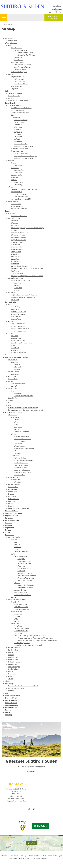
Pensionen (9, 518)
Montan (17, 544)
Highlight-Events (12, 516)
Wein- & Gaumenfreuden (17, 600)
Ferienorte (15, 362)
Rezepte (17, 621)
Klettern (14, 180)
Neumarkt (18, 547)
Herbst (8, 712)
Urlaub (8, 355)
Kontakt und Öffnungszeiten (24, 396)
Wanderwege (19, 165)
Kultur (8, 91)
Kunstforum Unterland (25, 588)
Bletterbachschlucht (24, 568)
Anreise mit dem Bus (18, 326)
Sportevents (15, 264)
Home (4, 24)
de (51, 12)
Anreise (11, 321)
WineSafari (18, 626)
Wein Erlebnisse (17, 48)
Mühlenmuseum (20, 451)
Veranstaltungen (14, 667)
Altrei (16, 422)
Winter (11, 187)
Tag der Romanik (17, 273)
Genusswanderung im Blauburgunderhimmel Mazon (35, 638)
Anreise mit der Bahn (18, 324)
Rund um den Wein (18, 62)
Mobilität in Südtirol (18, 314)
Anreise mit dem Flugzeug (20, 328)
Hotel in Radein (14, 501)
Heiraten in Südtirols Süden (21, 281)
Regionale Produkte (18, 77)
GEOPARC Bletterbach (22, 436)
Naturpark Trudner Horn (20, 149)
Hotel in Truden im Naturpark (19, 508)
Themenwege (16, 117)
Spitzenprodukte (20, 69)
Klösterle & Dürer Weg (25, 573)
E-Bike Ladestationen (18, 340)
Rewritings (9, 683)
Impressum (12, 403)
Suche (7, 532)
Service (11, 333)
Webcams (15, 336)
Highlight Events (14, 218)
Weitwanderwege (17, 151)
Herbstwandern (20, 475)
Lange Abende (16, 252)
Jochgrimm (18, 427)
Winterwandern (17, 192)
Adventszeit (12, 293)
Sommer (11, 161)
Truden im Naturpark (22, 432)
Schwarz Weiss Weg (21, 144)
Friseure (17, 290)
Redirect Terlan (11, 703)
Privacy (11, 405)
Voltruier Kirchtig (20, 458)
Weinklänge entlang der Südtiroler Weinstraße (27, 276)
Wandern (14, 163)
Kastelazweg (18, 141)
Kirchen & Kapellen (21, 592)
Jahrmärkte (15, 225)
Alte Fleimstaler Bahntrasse (20, 113)
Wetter (14, 345)
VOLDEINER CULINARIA (22, 465)
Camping (9, 525)
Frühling (8, 715)
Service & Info (10, 302)
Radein (17, 429)
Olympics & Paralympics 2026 (21, 199)
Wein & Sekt (15, 602)
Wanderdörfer (13, 489)
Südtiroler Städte (14, 96)
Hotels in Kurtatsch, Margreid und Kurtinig (23, 408)
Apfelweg (17, 139)
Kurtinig (17, 369)
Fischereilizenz (16, 319)
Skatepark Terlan (12, 698)
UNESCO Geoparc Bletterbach (21, 108)
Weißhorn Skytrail (20, 468)
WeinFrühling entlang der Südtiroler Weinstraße (28, 228)
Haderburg (21, 566)
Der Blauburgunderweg (25, 53)
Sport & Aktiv (13, 379)
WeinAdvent (15, 300)
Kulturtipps (12, 376)
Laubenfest (15, 254)
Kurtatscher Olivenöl (21, 84)
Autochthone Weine (21, 607)
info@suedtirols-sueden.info (16, 801)
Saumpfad (18, 134)
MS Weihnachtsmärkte (16, 688)
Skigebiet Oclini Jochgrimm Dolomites (24, 189)
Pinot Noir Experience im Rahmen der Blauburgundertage (37, 640)
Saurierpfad (18, 137)
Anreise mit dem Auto (19, 331)
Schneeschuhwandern (22, 194)
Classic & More (16, 256)
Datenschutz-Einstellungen (53, 856)
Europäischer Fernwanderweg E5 (26, 156)
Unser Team (15, 309)
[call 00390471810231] (17, 798)
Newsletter (15, 350)
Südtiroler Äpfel (20, 81)
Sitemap (10, 24)
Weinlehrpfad (19, 122)
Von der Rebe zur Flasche (23, 65)
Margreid (18, 367)
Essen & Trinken (14, 477)
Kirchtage (15, 223)
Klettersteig (18, 185)
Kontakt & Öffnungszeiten (20, 307)
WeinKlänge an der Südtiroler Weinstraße (28, 645)
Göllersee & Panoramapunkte (24, 448)
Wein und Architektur (22, 628)
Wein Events (18, 60)
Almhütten (18, 482)
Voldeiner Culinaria (18, 242)
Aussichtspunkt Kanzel (25, 580)
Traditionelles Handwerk (23, 595)
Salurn (17, 549)
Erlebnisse (12, 213)
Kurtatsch (18, 364)
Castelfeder (10, 535)
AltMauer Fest (16, 245)
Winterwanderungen (21, 197)
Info (10, 304)
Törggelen (15, 89)
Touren (11, 679)
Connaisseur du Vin (21, 631)
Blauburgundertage (18, 235)
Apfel (16, 619)
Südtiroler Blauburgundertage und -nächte (29, 635)
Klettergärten (19, 182)
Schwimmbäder (17, 175)
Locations (18, 283)
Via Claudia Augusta (18, 110)
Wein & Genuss (11, 43)
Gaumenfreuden (17, 612)
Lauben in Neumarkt (24, 564)
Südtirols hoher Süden (14, 412)
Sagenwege (18, 132)
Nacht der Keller (17, 247)
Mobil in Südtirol (12, 511)
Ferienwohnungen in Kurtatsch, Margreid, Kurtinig (26, 410)
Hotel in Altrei (13, 506)
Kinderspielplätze (17, 206)
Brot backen (18, 444)
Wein (10, 45)
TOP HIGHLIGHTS (14, 105)
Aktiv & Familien (14, 484)
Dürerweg (18, 129)
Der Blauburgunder (24, 561)
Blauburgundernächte (19, 237)
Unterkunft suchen (54, 18)
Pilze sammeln (16, 316)
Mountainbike (19, 170)
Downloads (15, 348)
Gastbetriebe (16, 480)
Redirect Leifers (11, 707)
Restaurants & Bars (18, 86)
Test (7, 693)
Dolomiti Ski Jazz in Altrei (20, 233)
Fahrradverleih (16, 338)
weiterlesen (31, 771)
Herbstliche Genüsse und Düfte (22, 266)
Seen (13, 115)
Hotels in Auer (13, 657)
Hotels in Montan (14, 660)
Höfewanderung (20, 127)
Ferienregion (10, 38)
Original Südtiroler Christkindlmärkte (24, 295)
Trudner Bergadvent (21, 463)
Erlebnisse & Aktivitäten (19, 216)
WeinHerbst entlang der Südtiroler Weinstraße (27, 268)
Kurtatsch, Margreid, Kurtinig (17, 357)
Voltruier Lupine (20, 79)
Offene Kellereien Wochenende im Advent (23, 686)
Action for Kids (16, 204)
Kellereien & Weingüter (19, 72)
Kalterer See (21, 571)
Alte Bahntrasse (20, 446)
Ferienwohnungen (12, 520)
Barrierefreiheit (11, 700)
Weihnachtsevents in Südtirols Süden (24, 297)
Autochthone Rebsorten (22, 67)
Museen (11, 98)
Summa (14, 230)
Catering (17, 285)
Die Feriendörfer (14, 537)
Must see (14, 434)
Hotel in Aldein (13, 499)
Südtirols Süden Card (19, 312)
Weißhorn (18, 453)
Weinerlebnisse (16, 623)
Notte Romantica (17, 249)
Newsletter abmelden (18, 352)
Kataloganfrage (14, 669)
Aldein (17, 420)
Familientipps (13, 201)
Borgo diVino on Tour (19, 240)
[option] (31, 748)
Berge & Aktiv (10, 103)
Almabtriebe (15, 261)
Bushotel (11, 691)
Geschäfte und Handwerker (18, 101)
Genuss (11, 74)
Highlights (15, 386)
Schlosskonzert (16, 259)
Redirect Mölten (11, 705)
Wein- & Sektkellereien (22, 609)
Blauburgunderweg (21, 120)
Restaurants (15, 374)
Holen (16, 424)
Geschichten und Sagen (19, 208)
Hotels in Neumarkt (15, 662)
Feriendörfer (15, 417)
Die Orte (14, 540)
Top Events (15, 456)
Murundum (18, 125)
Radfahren (15, 168)
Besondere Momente (16, 278)
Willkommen (13, 360)
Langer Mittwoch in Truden (24, 460)
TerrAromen (15, 271)
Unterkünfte (13, 41)
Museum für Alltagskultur (26, 585)
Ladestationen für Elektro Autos (22, 343)
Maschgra (15, 221)
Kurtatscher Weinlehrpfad (26, 55)
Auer (16, 542)
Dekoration (18, 288)
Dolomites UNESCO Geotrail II (24, 146)
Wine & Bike (18, 57)
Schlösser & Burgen (21, 590)
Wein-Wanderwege (21, 50)
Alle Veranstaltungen (18, 384)
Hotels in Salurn (14, 664)
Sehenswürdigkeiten (15, 93)
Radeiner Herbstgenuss (22, 470)
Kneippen (15, 177)
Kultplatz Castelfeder (21, 552)
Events (8, 211)
